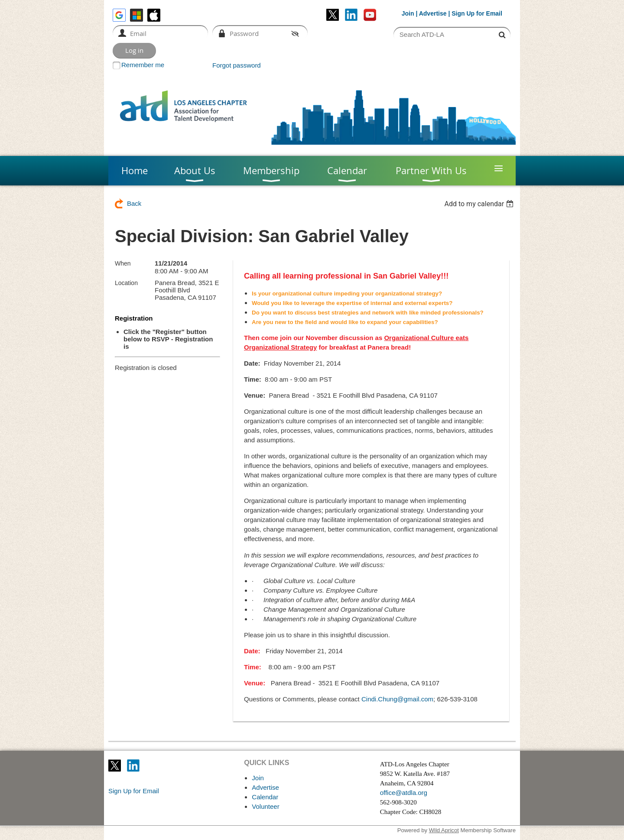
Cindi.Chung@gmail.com (397, 699)
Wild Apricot (444, 830)
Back (134, 203)
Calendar (265, 797)
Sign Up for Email (134, 791)
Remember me (143, 65)
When (123, 263)
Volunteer (265, 806)
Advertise (433, 13)
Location (126, 283)
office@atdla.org (404, 793)
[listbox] (480, 204)
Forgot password (237, 65)
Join (408, 13)
